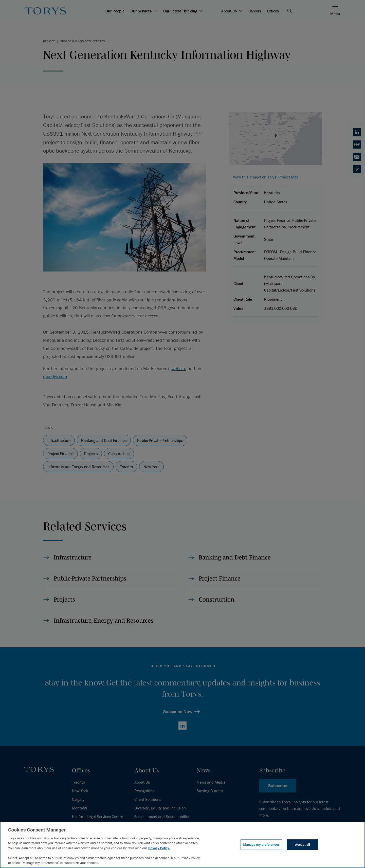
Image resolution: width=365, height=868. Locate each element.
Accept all (303, 845)
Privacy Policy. (159, 848)
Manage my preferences (262, 845)
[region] (182, 845)
